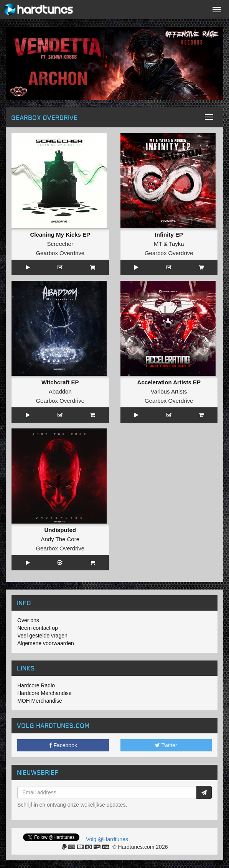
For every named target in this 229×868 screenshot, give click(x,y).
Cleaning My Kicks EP (60, 235)
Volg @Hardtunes (107, 839)
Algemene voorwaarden (46, 643)
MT (158, 244)
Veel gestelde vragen (42, 636)
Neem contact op (38, 628)
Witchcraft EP (60, 382)
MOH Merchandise (40, 701)
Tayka (176, 244)
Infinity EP (169, 235)
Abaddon (60, 391)
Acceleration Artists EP (169, 382)
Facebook (63, 745)
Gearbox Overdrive (60, 253)
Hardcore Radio (36, 685)
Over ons (28, 620)
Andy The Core (60, 539)
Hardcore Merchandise (44, 693)
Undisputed (60, 530)
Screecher (60, 244)
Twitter (166, 745)
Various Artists (169, 391)
